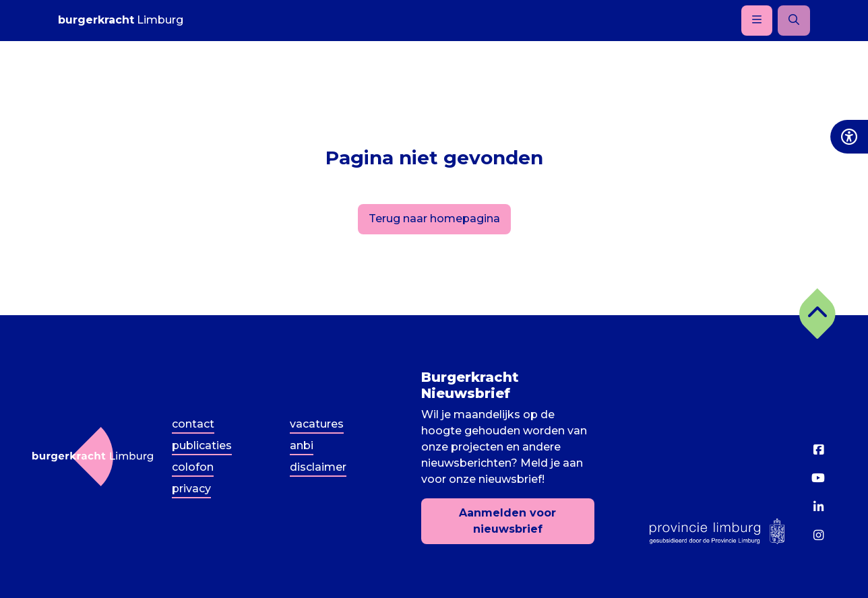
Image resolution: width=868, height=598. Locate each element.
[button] (817, 314)
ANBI (302, 445)
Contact (193, 424)
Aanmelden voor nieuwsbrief (507, 521)
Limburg (121, 20)
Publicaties (202, 445)
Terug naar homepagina (434, 219)
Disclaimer (318, 467)
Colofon (193, 467)
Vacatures (317, 424)
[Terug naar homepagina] (93, 457)
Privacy (191, 489)
